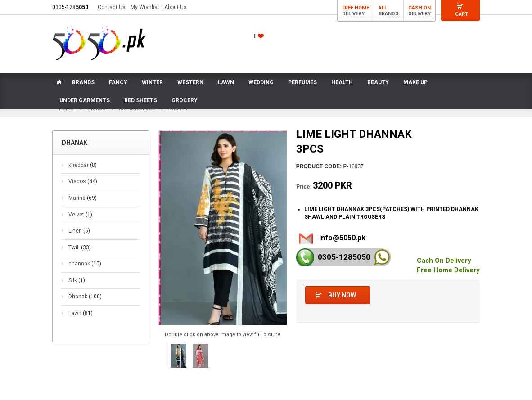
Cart (462, 14)
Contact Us (112, 7)
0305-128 (70, 7)
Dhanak (85, 297)
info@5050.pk (342, 238)
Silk (77, 280)
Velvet (80, 215)
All (383, 8)
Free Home (356, 8)
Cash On (419, 8)
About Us (176, 7)
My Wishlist (145, 7)
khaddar (83, 165)
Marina (83, 198)
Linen (79, 231)
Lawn (81, 313)
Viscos (83, 181)
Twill (80, 247)
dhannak (85, 264)
